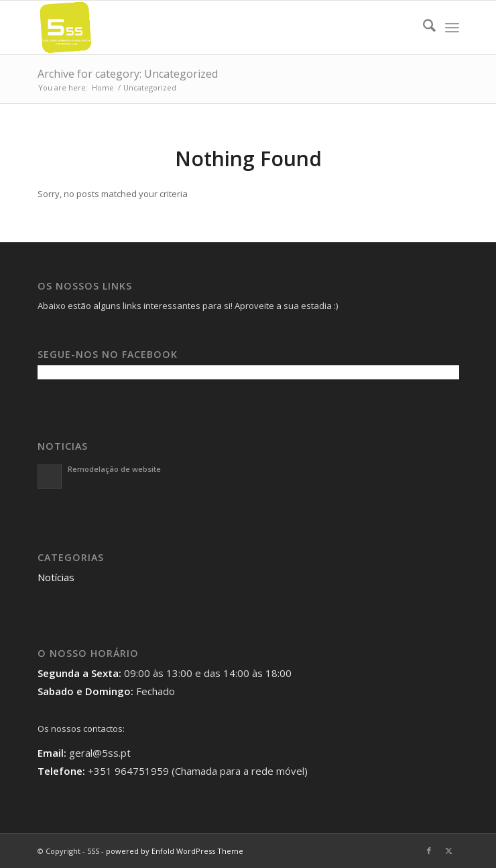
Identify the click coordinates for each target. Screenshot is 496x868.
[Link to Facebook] (429, 851)
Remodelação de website (114, 469)
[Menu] (452, 27)
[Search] (423, 27)
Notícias (56, 577)
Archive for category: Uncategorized (128, 74)
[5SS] (206, 27)
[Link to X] (449, 851)
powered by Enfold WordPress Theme (175, 851)
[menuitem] (423, 27)
